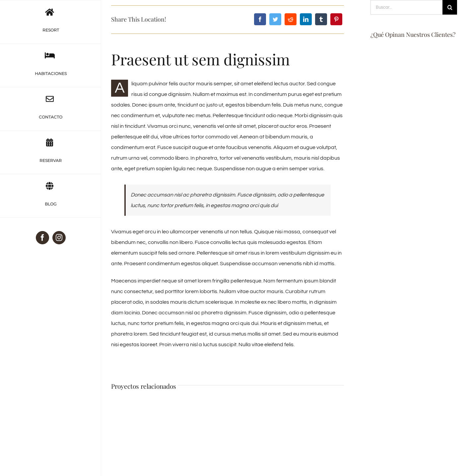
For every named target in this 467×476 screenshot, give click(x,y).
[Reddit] (291, 19)
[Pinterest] (336, 19)
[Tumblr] (321, 19)
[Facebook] (260, 19)
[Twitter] (275, 19)
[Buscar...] (406, 7)
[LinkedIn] (306, 19)
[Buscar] (450, 7)
